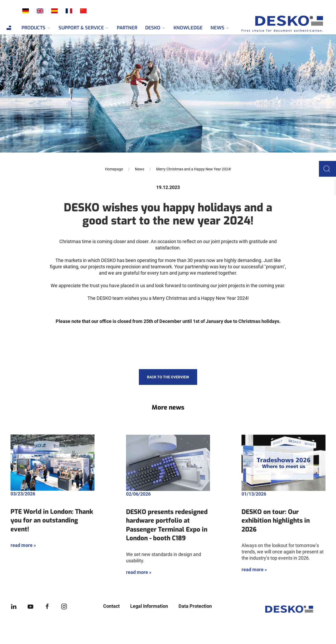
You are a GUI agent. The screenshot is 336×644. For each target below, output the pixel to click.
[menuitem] (9, 28)
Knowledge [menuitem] (188, 28)
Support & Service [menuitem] (84, 28)
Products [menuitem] (36, 28)
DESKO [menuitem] (155, 28)
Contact (111, 606)
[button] (328, 168)
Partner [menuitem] (127, 28)
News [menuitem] (220, 28)
